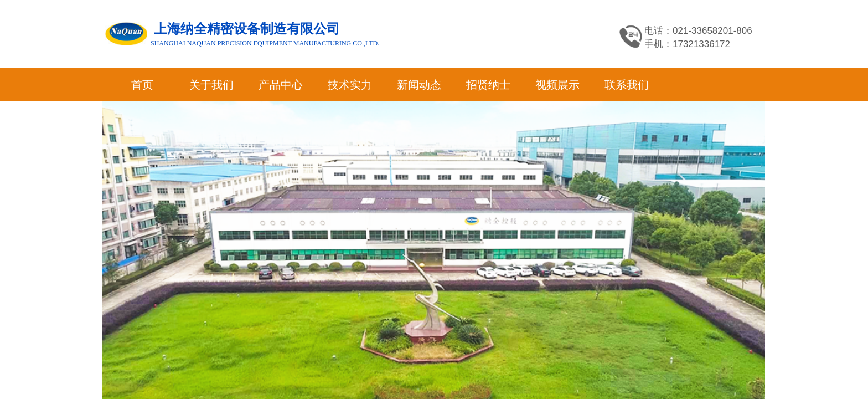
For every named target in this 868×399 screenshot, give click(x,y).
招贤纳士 (488, 85)
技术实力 (350, 85)
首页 (142, 85)
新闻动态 (419, 85)
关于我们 (211, 85)
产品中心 (281, 85)
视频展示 (557, 85)
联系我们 (627, 85)
